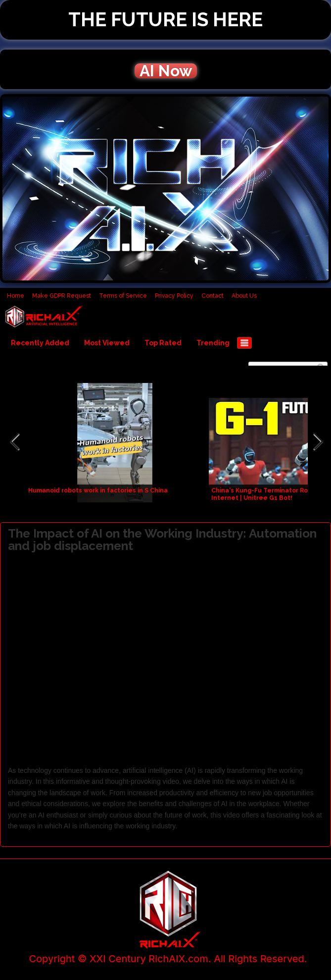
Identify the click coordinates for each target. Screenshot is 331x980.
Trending (213, 343)
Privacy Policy (174, 296)
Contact (213, 296)
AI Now (166, 71)
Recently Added (40, 343)
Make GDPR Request (62, 296)
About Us (244, 296)
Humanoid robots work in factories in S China (98, 490)
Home (16, 296)
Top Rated (163, 343)
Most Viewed (107, 343)
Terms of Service (123, 296)
